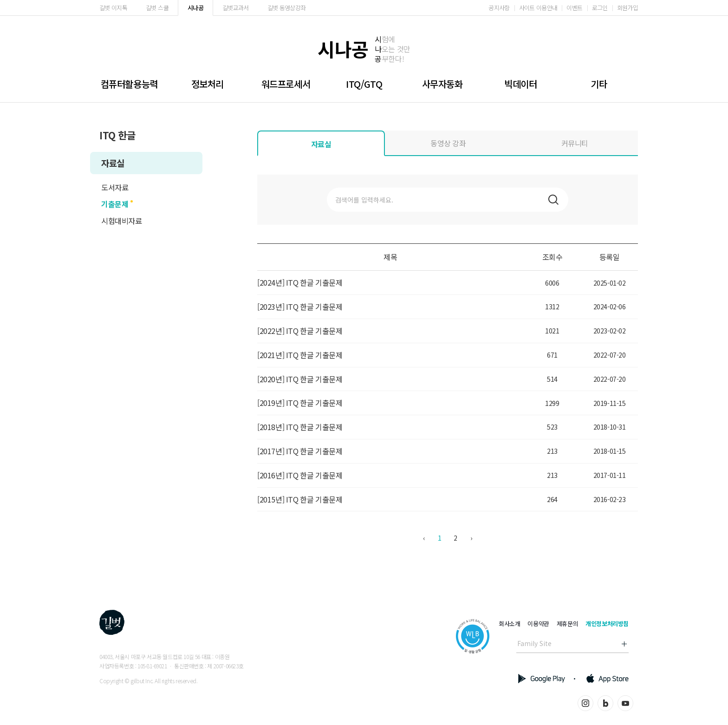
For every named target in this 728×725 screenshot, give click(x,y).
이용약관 (538, 624)
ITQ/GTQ (364, 84)
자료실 (113, 163)
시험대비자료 (122, 221)
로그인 (600, 8)
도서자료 (115, 187)
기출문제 (115, 204)
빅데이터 (520, 84)
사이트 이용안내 (538, 8)
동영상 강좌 (448, 143)
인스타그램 (585, 703)
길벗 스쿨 (157, 8)
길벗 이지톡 (113, 8)
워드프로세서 (286, 84)
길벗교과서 (236, 8)
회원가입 (627, 8)
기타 (599, 84)
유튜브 (625, 703)
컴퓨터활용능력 (129, 84)
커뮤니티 (575, 143)
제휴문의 (567, 624)
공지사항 (499, 8)
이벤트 (574, 8)
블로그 (605, 703)
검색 (553, 200)
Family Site (534, 643)
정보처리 (208, 84)
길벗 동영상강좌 (287, 8)
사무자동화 (442, 84)
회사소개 (509, 624)
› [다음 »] (471, 538)
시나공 (195, 8)
